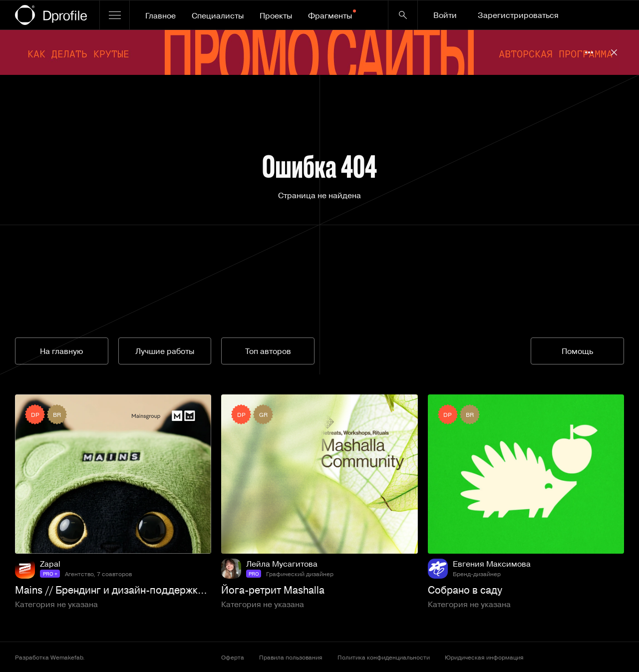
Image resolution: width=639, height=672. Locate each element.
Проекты (276, 15)
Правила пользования (291, 657)
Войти (445, 15)
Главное (160, 15)
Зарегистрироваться (518, 15)
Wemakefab (67, 657)
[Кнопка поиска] (403, 15)
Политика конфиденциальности (384, 657)
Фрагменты (332, 15)
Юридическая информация (484, 657)
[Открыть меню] (115, 15)
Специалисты (218, 15)
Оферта (233, 657)
